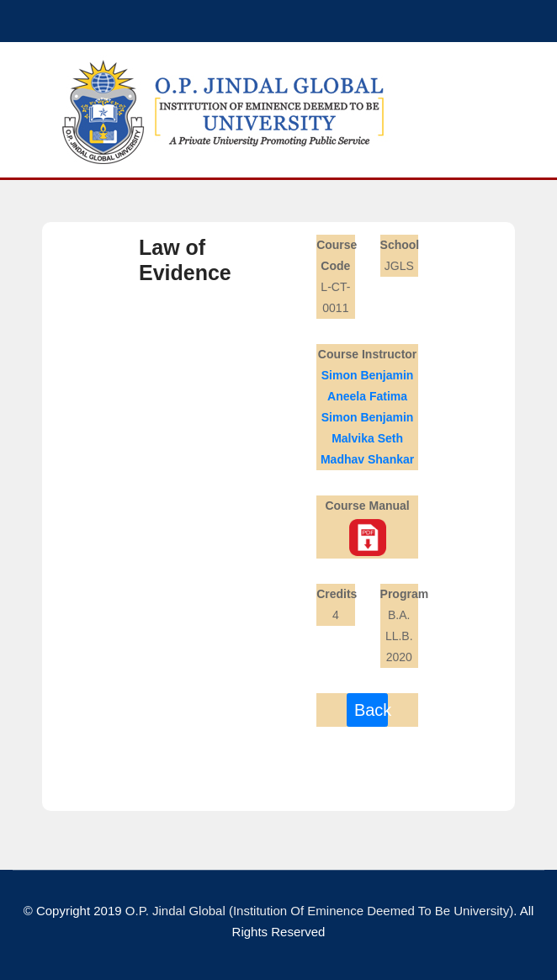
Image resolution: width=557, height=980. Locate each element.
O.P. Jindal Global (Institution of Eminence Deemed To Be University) (319, 911)
